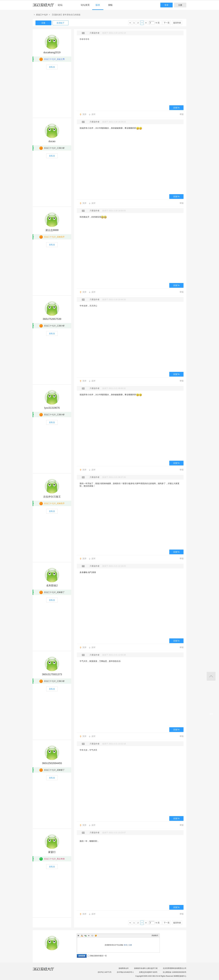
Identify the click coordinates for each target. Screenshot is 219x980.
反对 (93, 114)
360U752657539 (52, 319)
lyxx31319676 (52, 408)
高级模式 (155, 936)
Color (82, 936)
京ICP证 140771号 (105, 972)
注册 (180, 5)
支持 (84, 114)
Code (92, 936)
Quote (89, 936)
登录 (166, 5)
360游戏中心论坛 (49, 6)
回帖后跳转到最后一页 (97, 956)
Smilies (96, 936)
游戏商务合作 (124, 968)
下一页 (167, 23)
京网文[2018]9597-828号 (148, 972)
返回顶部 (211, 676)
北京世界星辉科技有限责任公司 (175, 968)
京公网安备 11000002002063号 (175, 972)
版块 (98, 5)
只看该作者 (95, 33)
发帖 (110, 5)
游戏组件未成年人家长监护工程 (146, 968)
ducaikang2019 (52, 52)
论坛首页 (85, 5)
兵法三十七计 (42, 15)
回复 (43, 23)
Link (85, 936)
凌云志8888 (52, 230)
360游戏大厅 (46, 971)
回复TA (176, 108)
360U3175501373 (52, 674)
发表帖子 (60, 23)
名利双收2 (52, 586)
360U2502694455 (52, 763)
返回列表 (177, 23)
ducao (52, 141)
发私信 (52, 67)
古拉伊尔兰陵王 (52, 497)
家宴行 (52, 852)
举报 (182, 114)
